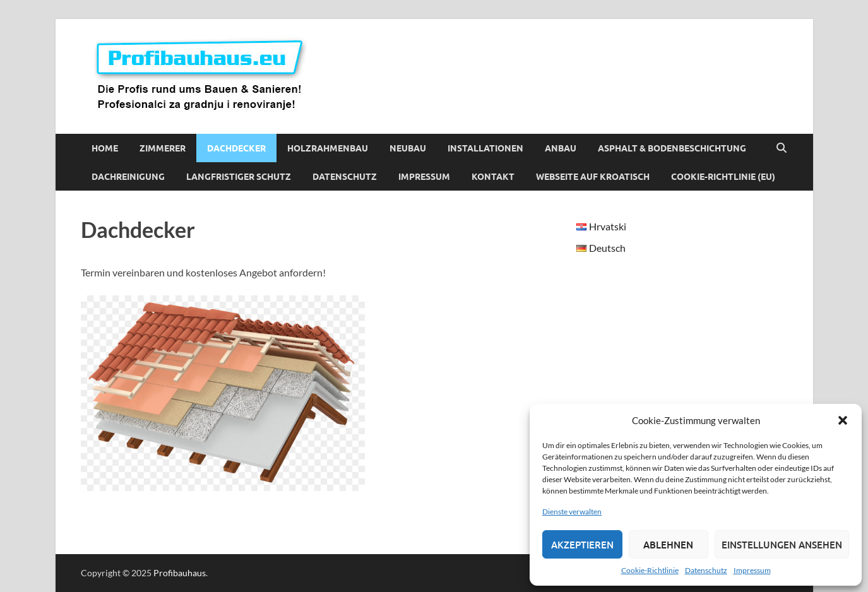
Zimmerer (163, 148)
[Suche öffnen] (782, 148)
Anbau (561, 148)
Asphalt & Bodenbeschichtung (672, 148)
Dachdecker (236, 148)
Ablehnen (668, 545)
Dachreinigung (128, 177)
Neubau (408, 148)
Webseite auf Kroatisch (593, 177)
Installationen (485, 148)
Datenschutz (706, 570)
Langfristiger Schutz (239, 177)
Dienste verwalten (572, 512)
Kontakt (493, 177)
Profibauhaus (180, 573)
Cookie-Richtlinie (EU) (723, 177)
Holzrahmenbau (328, 148)
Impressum (752, 570)
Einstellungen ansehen (782, 545)
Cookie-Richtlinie (650, 570)
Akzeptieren (582, 545)
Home (105, 148)
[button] (843, 420)
